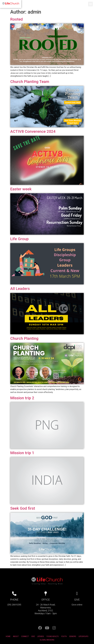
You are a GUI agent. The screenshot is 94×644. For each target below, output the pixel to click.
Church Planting (24, 338)
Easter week (21, 189)
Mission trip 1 (22, 453)
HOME (8, 636)
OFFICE (46, 600)
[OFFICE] (46, 593)
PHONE (14, 600)
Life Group (19, 239)
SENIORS (73, 636)
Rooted (17, 19)
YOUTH (64, 636)
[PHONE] (14, 593)
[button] (90, 4)
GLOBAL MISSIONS (47, 640)
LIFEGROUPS (83, 636)
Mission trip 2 (22, 398)
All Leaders (20, 289)
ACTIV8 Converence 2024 (33, 131)
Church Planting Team (30, 82)
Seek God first (23, 508)
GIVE (77, 600)
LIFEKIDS (41, 636)
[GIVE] (77, 593)
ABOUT (16, 636)
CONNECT (25, 636)
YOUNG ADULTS (53, 636)
